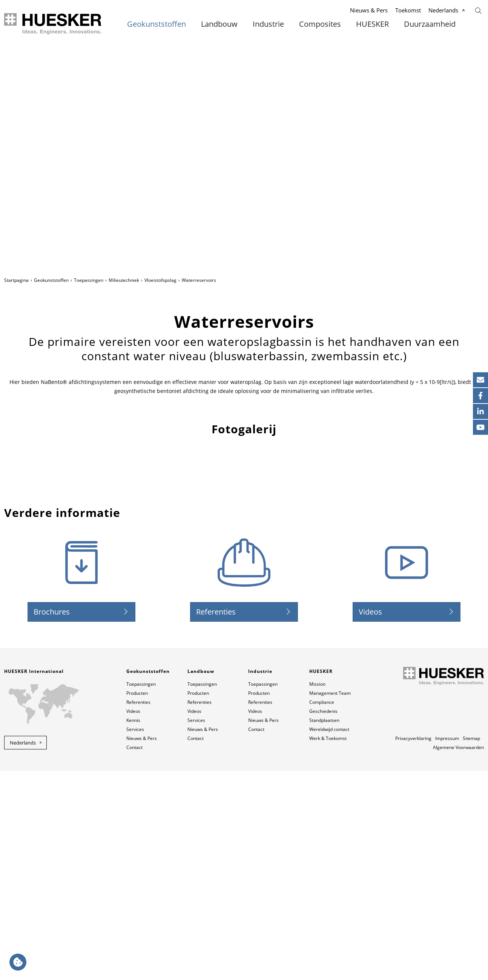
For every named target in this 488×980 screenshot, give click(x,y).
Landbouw (219, 24)
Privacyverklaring (413, 947)
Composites (320, 24)
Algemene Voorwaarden (458, 956)
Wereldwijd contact (329, 938)
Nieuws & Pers (369, 10)
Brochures (52, 821)
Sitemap (471, 947)
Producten (137, 902)
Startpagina (16, 280)
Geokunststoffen (157, 24)
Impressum (447, 947)
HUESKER (372, 24)
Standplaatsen (324, 929)
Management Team (330, 902)
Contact (134, 956)
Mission (317, 893)
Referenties (216, 821)
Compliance (322, 911)
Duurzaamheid (430, 24)
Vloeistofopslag (160, 280)
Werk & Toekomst (328, 947)
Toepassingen (89, 280)
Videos (370, 821)
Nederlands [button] (23, 952)
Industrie (268, 24)
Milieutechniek (124, 280)
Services (135, 938)
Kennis (133, 929)
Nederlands (443, 10)
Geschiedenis (323, 920)
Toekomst (408, 10)
